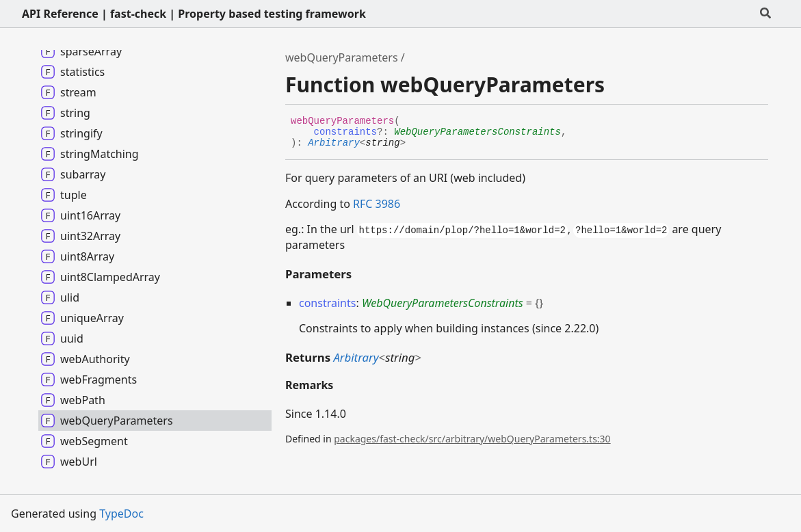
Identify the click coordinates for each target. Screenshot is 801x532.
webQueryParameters (342, 57)
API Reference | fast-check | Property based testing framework (194, 14)
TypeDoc (121, 514)
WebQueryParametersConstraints (477, 132)
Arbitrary (334, 143)
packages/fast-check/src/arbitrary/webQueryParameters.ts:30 (472, 439)
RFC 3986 (377, 204)
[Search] (765, 14)
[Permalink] (416, 144)
